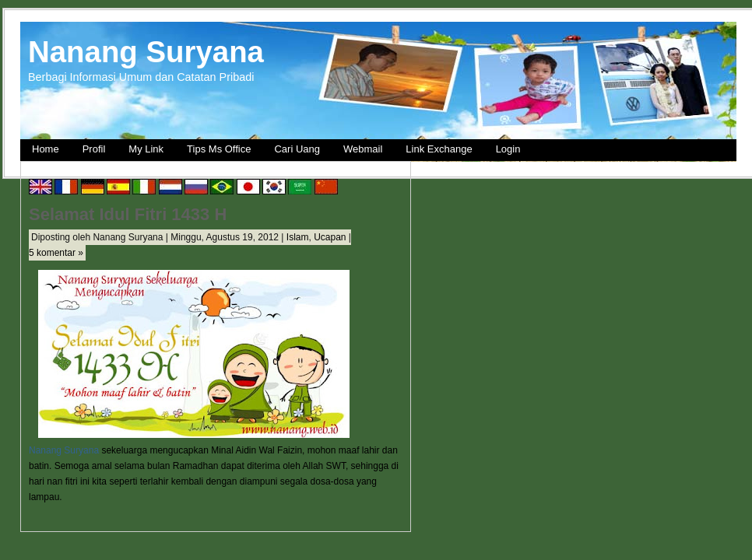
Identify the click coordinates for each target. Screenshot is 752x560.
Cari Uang (297, 149)
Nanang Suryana (146, 52)
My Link (146, 149)
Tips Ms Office (219, 149)
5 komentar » (56, 253)
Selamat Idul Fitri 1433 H (128, 214)
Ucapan (330, 237)
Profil (94, 149)
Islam (298, 237)
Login (508, 149)
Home (46, 149)
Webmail (363, 149)
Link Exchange (439, 149)
